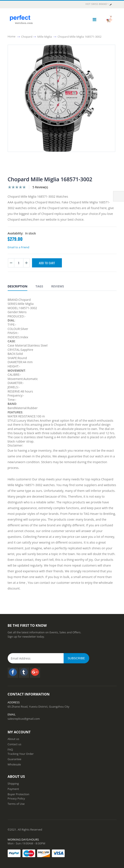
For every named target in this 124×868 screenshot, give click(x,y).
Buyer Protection (19, 794)
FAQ (10, 750)
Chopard (27, 36)
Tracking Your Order (21, 754)
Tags (39, 286)
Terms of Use (16, 804)
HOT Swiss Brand (99, 4)
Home (12, 36)
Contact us (15, 744)
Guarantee (15, 759)
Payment (13, 789)
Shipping (13, 784)
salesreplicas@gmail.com (24, 719)
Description (18, 286)
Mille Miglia (45, 36)
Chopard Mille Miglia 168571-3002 (80, 36)
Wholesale (14, 764)
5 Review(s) (40, 187)
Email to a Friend (18, 247)
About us (13, 739)
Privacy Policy (16, 798)
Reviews (58, 286)
